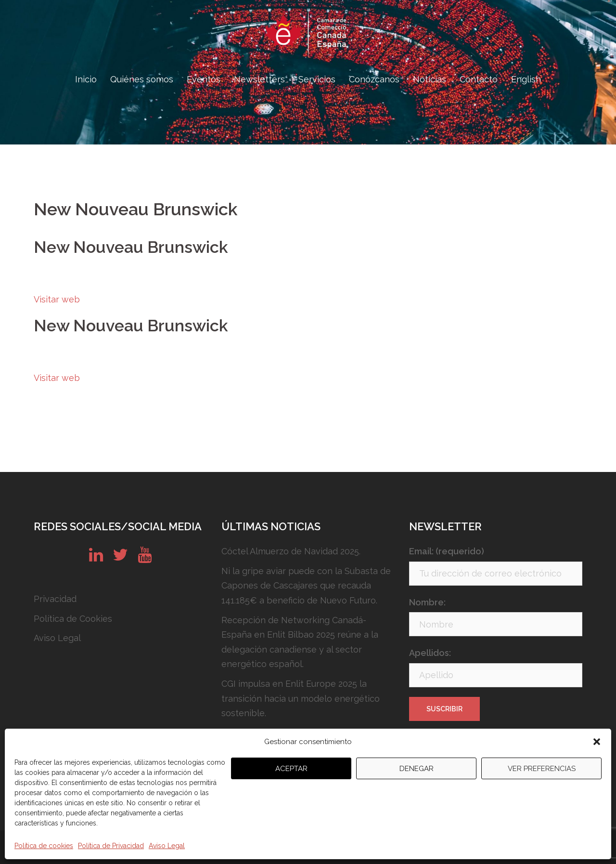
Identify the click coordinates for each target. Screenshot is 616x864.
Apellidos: (430, 653)
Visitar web (57, 299)
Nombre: (427, 602)
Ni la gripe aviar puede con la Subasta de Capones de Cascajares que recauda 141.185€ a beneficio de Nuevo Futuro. (306, 586)
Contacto (479, 79)
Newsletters (259, 79)
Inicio (86, 79)
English (526, 79)
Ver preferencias (542, 769)
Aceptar (291, 769)
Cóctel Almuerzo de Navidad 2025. (291, 551)
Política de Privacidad (111, 846)
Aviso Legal (167, 846)
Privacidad (55, 599)
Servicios (317, 79)
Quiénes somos (142, 79)
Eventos (204, 79)
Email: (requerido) (447, 551)
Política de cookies (44, 846)
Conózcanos (374, 79)
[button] (597, 742)
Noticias (430, 79)
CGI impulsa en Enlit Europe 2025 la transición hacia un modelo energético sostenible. (301, 698)
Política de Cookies (73, 619)
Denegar (417, 769)
